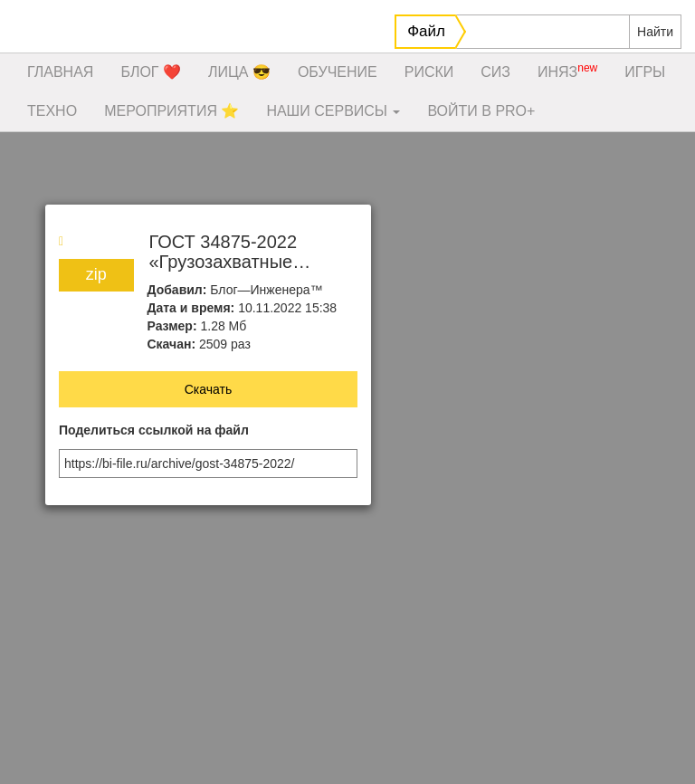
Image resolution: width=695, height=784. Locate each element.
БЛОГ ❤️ (151, 72)
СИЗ (495, 72)
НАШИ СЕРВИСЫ (333, 111)
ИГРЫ (645, 72)
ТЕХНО (52, 111)
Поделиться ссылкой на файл (154, 430)
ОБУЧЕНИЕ (338, 72)
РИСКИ (429, 72)
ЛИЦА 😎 (239, 72)
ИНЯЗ (567, 71)
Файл (426, 31)
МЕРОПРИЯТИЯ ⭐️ (171, 111)
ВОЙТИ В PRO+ (481, 111)
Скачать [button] (209, 389)
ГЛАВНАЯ (60, 72)
